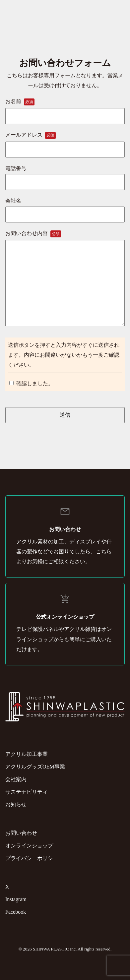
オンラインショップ (29, 846)
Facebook (16, 912)
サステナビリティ (27, 792)
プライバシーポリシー (32, 858)
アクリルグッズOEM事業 (35, 767)
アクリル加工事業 (27, 754)
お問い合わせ (21, 833)
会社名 (65, 208)
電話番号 (65, 175)
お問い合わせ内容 (65, 279)
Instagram (16, 899)
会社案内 (16, 779)
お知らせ (16, 804)
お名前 (65, 109)
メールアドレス (65, 142)
